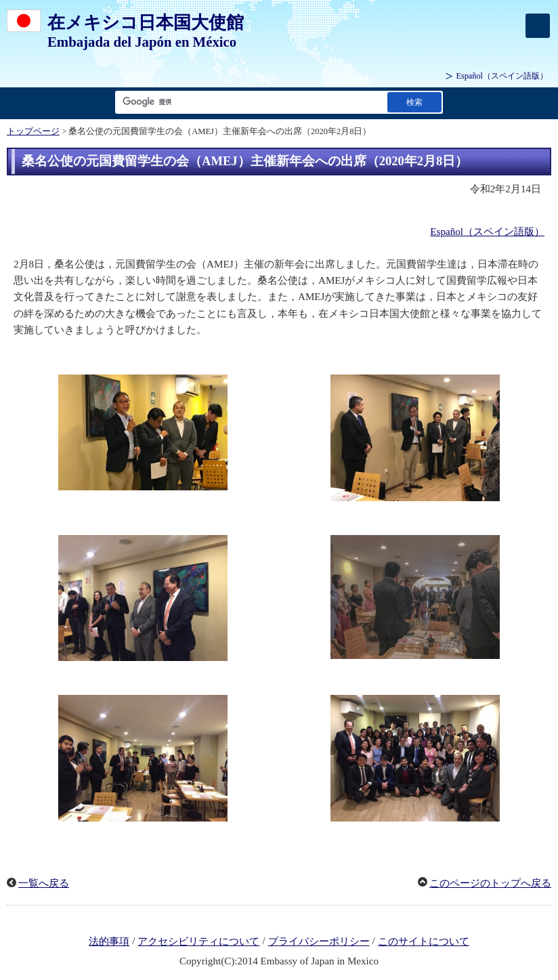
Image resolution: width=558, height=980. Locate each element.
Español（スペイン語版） (487, 232)
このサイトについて (424, 941)
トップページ (33, 131)
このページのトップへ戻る (490, 883)
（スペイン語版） (502, 76)
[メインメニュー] (538, 26)
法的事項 (109, 941)
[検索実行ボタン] (414, 102)
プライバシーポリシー (319, 941)
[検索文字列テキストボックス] (249, 102)
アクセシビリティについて (198, 941)
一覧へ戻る (44, 883)
